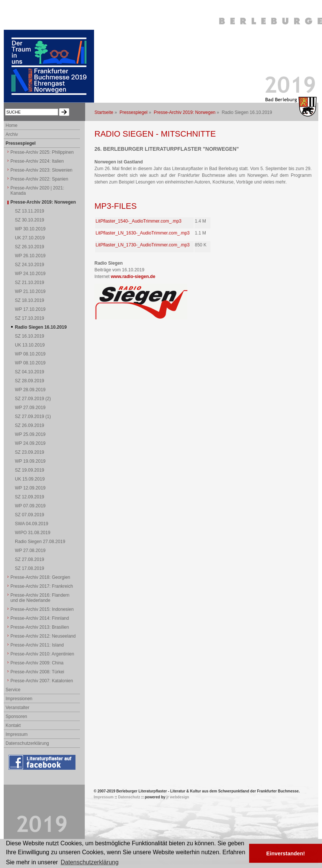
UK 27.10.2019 (30, 238)
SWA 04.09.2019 (32, 524)
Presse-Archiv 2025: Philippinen (42, 152)
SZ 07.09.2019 (30, 515)
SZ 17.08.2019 (30, 568)
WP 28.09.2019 (30, 390)
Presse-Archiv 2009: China (37, 663)
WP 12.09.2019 (30, 488)
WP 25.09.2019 (30, 434)
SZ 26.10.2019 (30, 247)
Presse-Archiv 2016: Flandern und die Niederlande (40, 598)
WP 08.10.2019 (30, 354)
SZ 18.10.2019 (30, 300)
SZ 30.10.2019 (30, 220)
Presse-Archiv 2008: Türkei (37, 672)
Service (13, 690)
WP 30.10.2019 (30, 229)
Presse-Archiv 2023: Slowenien (41, 170)
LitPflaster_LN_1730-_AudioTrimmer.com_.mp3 (143, 245)
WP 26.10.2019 (30, 256)
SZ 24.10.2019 (30, 265)
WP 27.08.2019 (30, 551)
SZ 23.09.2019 (30, 452)
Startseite (104, 112)
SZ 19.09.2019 (30, 470)
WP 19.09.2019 (30, 461)
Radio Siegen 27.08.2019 (40, 542)
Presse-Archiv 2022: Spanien (39, 179)
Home (12, 125)
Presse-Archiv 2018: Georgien (40, 577)
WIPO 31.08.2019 (33, 533)
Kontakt (13, 725)
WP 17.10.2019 (30, 309)
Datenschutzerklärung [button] (90, 862)
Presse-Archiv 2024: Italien (37, 161)
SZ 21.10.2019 (30, 283)
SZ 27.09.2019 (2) (33, 399)
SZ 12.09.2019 (30, 497)
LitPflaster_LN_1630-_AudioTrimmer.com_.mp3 (143, 233)
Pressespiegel (133, 112)
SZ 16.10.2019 (30, 336)
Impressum (17, 734)
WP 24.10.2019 (30, 274)
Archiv (12, 134)
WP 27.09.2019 (30, 408)
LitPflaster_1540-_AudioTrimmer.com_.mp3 (139, 221)
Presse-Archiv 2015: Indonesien (42, 609)
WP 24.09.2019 (30, 443)
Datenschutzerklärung (27, 743)
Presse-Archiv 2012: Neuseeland (43, 636)
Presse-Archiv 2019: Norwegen (184, 112)
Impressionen (19, 699)
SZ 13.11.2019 (30, 211)
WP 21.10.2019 (30, 291)
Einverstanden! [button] (286, 853)
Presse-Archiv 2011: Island (37, 645)
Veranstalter (17, 708)
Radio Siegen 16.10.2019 (41, 327)
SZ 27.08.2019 (30, 559)
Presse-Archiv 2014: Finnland (40, 618)
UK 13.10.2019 (30, 345)
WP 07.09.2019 (30, 506)
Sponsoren (16, 717)
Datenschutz (129, 797)
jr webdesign (178, 797)
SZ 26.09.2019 (30, 425)
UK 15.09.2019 (30, 479)
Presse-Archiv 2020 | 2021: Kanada (37, 191)
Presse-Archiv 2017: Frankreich (42, 586)
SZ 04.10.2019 (30, 372)
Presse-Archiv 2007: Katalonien (42, 681)
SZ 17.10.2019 (30, 318)
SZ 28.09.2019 (30, 381)
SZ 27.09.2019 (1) (33, 417)
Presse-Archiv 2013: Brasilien (40, 627)
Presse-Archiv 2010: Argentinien (42, 654)
